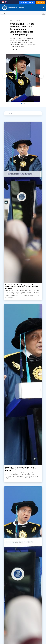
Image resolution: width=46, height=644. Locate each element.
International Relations (27, 2)
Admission (41, 2)
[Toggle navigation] (44, 13)
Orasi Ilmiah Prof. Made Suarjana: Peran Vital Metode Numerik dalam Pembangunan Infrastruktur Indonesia (23, 286)
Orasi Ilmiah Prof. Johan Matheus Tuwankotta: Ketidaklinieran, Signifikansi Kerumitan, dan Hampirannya (22, 29)
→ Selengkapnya (16, 50)
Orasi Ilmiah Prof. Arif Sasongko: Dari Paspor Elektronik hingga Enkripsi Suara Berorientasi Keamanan (20, 469)
